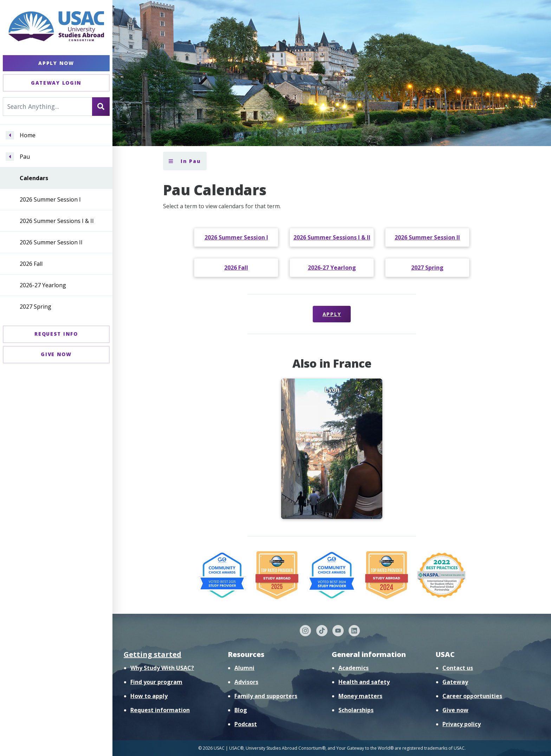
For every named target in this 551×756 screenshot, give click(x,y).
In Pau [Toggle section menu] (185, 161)
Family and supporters (266, 696)
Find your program (156, 682)
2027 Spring (35, 307)
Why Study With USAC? (162, 668)
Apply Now (56, 63)
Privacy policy (462, 724)
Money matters (360, 696)
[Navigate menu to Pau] (10, 157)
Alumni (244, 668)
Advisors (246, 682)
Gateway (455, 682)
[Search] (101, 106)
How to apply (149, 696)
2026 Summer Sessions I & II (57, 221)
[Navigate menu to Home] (10, 135)
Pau (25, 157)
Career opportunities (472, 696)
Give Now (56, 354)
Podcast (246, 724)
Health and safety (364, 682)
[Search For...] (48, 106)
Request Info (56, 334)
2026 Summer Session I (50, 199)
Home (28, 135)
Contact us (458, 668)
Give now (455, 710)
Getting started (153, 654)
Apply (332, 314)
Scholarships (356, 710)
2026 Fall (31, 264)
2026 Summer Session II (51, 242)
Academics (354, 668)
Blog (241, 710)
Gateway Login (56, 83)
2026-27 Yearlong (43, 285)
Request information (160, 710)
